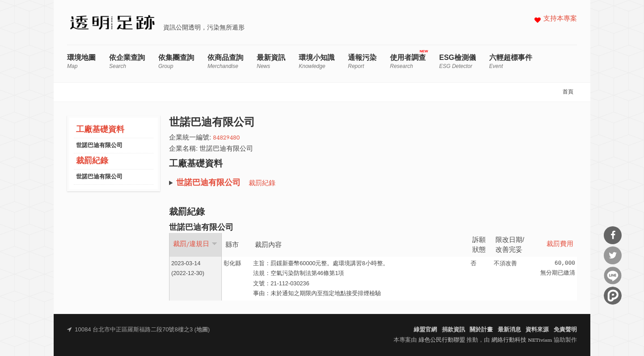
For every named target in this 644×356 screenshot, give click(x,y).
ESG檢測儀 (458, 61)
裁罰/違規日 (195, 244)
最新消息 (509, 330)
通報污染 (362, 61)
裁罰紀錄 (92, 161)
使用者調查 (408, 61)
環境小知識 (317, 61)
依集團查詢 (176, 61)
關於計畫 (481, 330)
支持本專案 (560, 19)
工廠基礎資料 (100, 130)
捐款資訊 (453, 330)
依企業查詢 (127, 61)
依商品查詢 (225, 61)
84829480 (226, 138)
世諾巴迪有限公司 (99, 146)
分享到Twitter (613, 255)
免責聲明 (565, 330)
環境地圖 (81, 61)
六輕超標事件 (511, 61)
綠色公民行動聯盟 (442, 340)
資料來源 (537, 330)
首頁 (568, 92)
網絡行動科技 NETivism (522, 340)
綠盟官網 (425, 330)
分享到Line (613, 275)
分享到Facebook (613, 235)
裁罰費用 (560, 244)
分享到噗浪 (613, 296)
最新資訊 (271, 61)
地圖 (202, 330)
